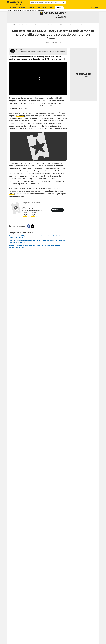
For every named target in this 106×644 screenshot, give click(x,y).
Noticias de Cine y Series (19, 32)
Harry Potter (23, 110)
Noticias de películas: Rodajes (42, 32)
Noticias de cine (30, 32)
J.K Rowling (21, 123)
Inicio (10, 32)
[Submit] (64, 2)
